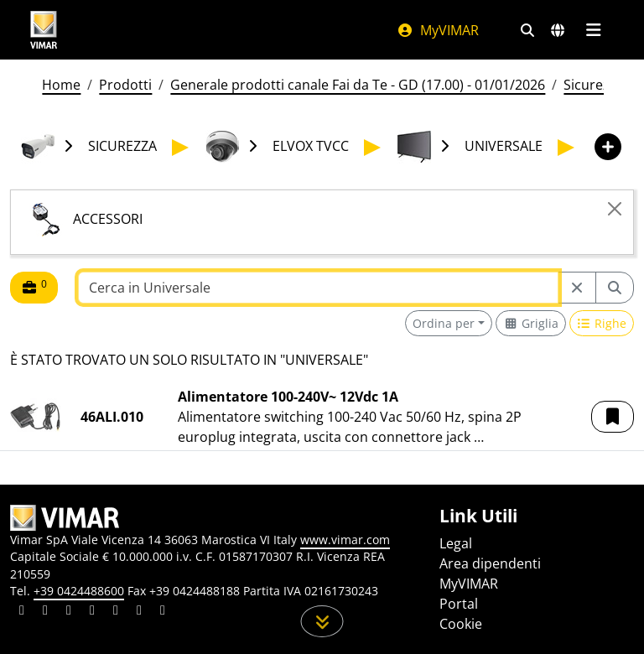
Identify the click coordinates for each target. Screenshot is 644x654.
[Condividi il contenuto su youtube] (116, 612)
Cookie (461, 624)
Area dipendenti (490, 563)
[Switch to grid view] (531, 323)
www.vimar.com (345, 540)
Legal (456, 543)
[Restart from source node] (577, 288)
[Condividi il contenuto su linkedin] (22, 612)
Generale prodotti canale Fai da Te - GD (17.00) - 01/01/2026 (358, 85)
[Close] (615, 209)
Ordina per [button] (444, 323)
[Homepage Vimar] (44, 30)
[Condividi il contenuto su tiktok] (163, 612)
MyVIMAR (438, 30)
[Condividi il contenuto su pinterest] (69, 612)
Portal (459, 604)
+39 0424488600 (79, 591)
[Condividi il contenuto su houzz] (139, 612)
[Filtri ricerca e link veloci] (527, 30)
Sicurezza (594, 85)
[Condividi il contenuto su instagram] (92, 612)
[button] (613, 417)
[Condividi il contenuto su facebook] (45, 612)
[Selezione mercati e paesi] (558, 30)
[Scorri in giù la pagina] (322, 621)
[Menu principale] (593, 30)
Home (61, 85)
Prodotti (125, 85)
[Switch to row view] (602, 323)
